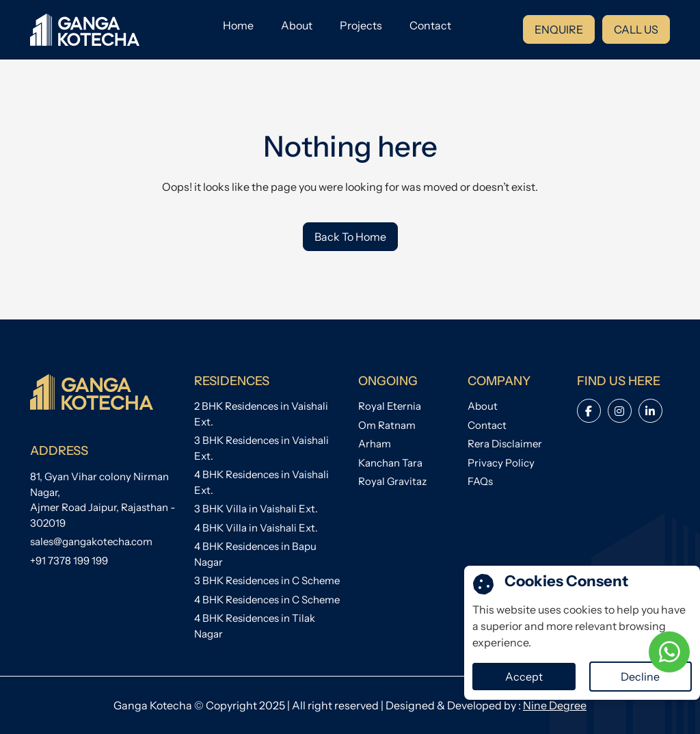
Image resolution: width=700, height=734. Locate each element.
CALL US (636, 29)
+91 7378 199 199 (69, 561)
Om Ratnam (387, 425)
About (297, 25)
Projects (361, 25)
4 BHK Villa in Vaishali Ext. (256, 528)
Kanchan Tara (390, 463)
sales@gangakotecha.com (91, 541)
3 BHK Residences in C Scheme (267, 580)
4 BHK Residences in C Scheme (267, 600)
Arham (375, 444)
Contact (430, 25)
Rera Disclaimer (505, 444)
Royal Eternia (390, 406)
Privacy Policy (501, 463)
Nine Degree (555, 705)
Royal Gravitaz (392, 481)
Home (238, 25)
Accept (524, 677)
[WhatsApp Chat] (669, 652)
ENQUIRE (559, 29)
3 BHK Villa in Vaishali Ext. (256, 509)
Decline (640, 677)
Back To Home (350, 237)
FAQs (480, 481)
